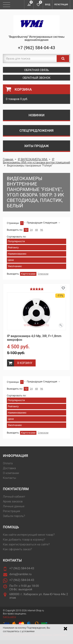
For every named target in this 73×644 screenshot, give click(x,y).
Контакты (9, 478)
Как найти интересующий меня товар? (29, 535)
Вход (48, 5)
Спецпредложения (36, 131)
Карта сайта (9, 617)
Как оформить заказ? (17, 549)
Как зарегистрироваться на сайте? (26, 544)
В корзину (25, 363)
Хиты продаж (36, 146)
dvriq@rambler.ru (20, 574)
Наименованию (17, 254)
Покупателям (16, 489)
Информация (15, 456)
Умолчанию (15, 266)
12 (26, 230)
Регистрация (61, 5)
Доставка (9, 468)
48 (36, 230)
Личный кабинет (14, 497)
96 (42, 230)
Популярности (16, 241)
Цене (11, 260)
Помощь (11, 527)
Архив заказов (13, 501)
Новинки (37, 115)
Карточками (28, 274)
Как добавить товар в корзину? (24, 540)
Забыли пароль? (14, 516)
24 (31, 230)
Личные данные (14, 506)
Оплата (8, 463)
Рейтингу (13, 248)
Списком (43, 274)
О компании (11, 473)
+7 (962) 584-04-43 (36, 48)
